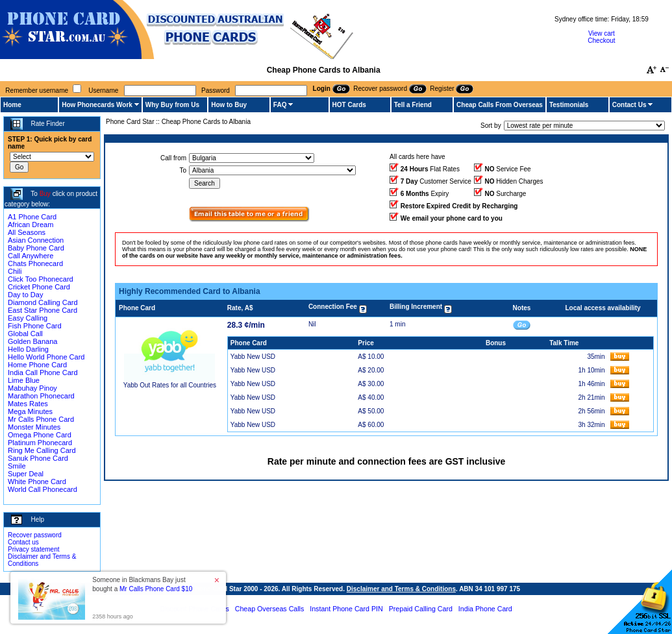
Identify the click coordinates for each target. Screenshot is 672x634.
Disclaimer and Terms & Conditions (401, 589)
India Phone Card (485, 609)
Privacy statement (33, 549)
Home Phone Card (37, 365)
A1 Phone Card (32, 217)
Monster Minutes (34, 427)
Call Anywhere (31, 256)
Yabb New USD (253, 357)
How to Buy (229, 105)
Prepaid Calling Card (421, 609)
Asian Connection (36, 240)
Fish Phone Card (35, 326)
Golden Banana (32, 341)
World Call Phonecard (43, 489)
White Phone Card (37, 482)
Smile (17, 466)
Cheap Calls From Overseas (500, 105)
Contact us (23, 542)
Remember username (37, 91)
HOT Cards (349, 105)
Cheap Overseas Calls (270, 609)
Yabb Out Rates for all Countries (170, 385)
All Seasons (27, 232)
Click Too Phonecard (41, 279)
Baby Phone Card (36, 248)
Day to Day (25, 295)
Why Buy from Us (172, 105)
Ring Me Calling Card (42, 450)
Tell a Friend (413, 105)
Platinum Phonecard (40, 443)
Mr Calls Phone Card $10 (156, 589)
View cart (602, 33)
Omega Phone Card (40, 435)
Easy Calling (28, 318)
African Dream (31, 225)
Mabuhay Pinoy (32, 388)
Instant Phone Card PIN (346, 609)
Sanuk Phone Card (38, 458)
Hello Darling (28, 349)
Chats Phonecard (35, 263)
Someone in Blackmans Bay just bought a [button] (142, 584)
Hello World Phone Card (46, 357)
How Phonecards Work (97, 105)
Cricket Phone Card (39, 287)
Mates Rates (28, 404)
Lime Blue (24, 380)
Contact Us (629, 105)
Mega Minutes (30, 411)
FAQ (280, 105)
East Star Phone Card (43, 310)
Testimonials (569, 105)
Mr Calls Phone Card (41, 419)
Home (12, 105)
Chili (15, 271)
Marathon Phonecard (41, 396)
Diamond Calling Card (43, 302)
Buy (45, 194)
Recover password (35, 535)
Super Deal (26, 474)
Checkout (601, 41)
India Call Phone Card (43, 372)
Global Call (25, 334)
